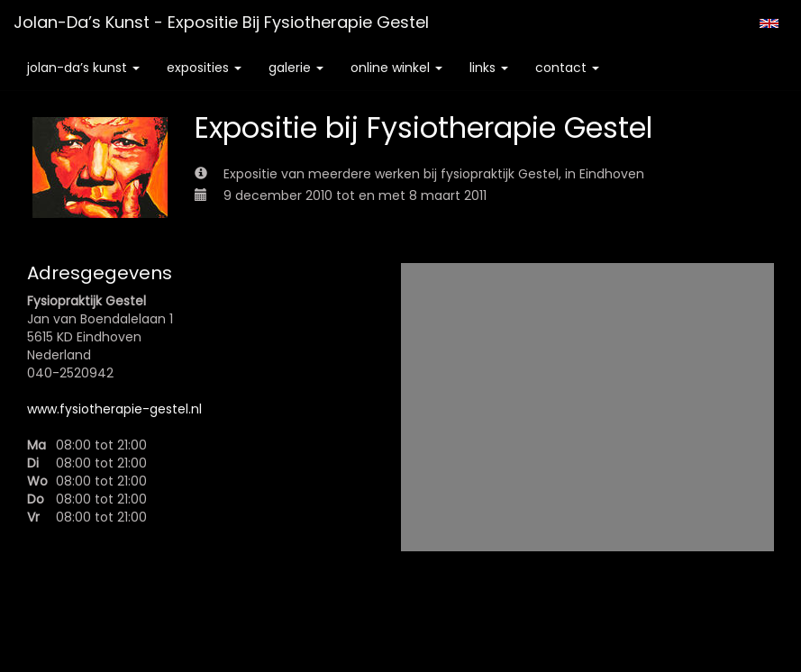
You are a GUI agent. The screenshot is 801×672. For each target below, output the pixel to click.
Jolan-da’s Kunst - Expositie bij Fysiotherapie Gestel (221, 22)
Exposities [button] (204, 68)
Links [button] (489, 68)
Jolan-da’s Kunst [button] (83, 68)
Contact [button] (567, 68)
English (769, 23)
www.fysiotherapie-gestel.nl (114, 409)
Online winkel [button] (396, 68)
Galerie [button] (296, 68)
